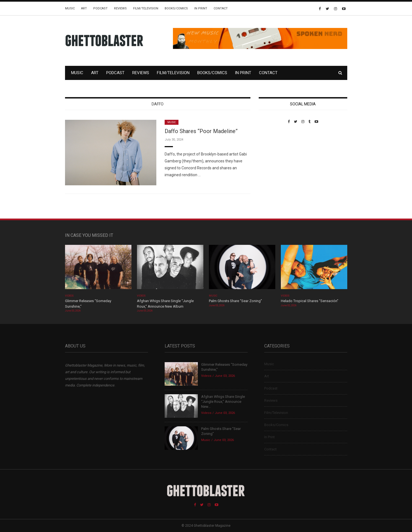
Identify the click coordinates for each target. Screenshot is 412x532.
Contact (221, 8)
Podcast (100, 8)
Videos (69, 296)
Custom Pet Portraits (275, 162)
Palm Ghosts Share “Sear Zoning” (235, 301)
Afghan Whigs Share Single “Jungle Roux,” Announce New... (223, 402)
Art (84, 8)
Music (70, 8)
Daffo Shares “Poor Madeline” (201, 131)
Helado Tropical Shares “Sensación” (310, 301)
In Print (201, 8)
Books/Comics (176, 8)
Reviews (120, 8)
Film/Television (146, 8)
